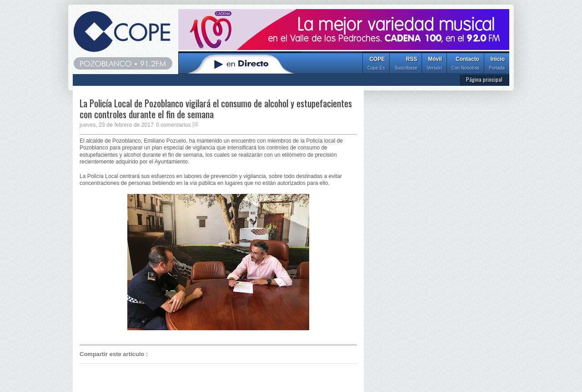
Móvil (434, 64)
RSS (406, 64)
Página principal (484, 79)
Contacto (465, 64)
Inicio (497, 64)
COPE (376, 64)
